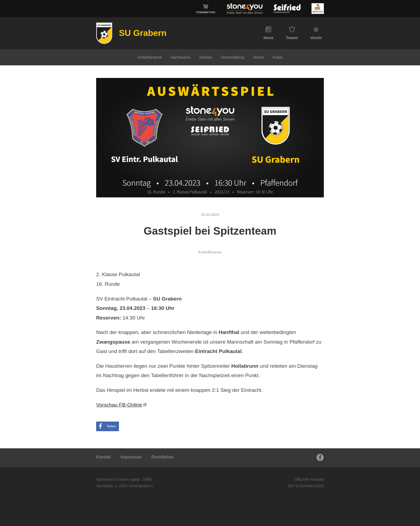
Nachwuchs (181, 57)
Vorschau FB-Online (119, 405)
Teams (292, 33)
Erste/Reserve (150, 57)
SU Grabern (143, 33)
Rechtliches (162, 457)
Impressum (131, 457)
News (269, 33)
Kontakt (103, 457)
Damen (206, 57)
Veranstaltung (232, 57)
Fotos (277, 57)
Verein (316, 33)
